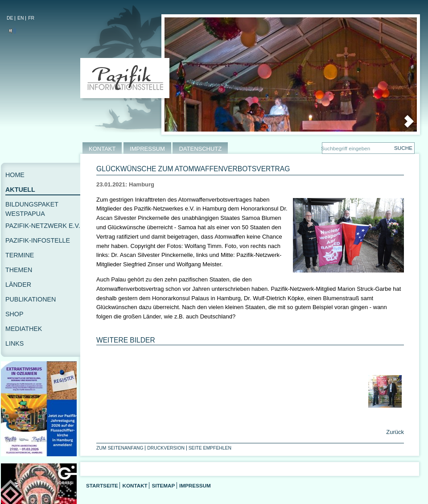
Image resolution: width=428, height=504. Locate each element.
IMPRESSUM (147, 149)
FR (31, 18)
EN (21, 18)
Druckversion (166, 448)
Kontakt (135, 485)
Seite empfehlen (210, 448)
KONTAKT (102, 149)
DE (10, 18)
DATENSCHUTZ (200, 149)
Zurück (394, 432)
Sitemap (163, 485)
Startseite (102, 485)
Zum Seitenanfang (120, 448)
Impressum (195, 485)
